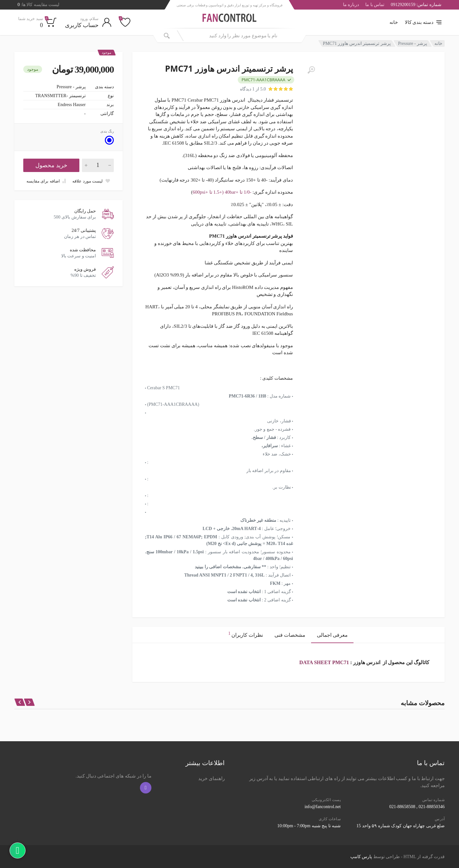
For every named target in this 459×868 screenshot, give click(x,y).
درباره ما (351, 5)
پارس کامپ (361, 857)
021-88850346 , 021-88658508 (417, 807)
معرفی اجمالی (332, 635)
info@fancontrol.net (323, 807)
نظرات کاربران (246, 634)
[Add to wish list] (91, 181)
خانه (394, 22)
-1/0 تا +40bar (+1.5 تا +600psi (222, 192)
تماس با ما (375, 5)
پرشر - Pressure (413, 43)
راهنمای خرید (211, 778)
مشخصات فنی (290, 635)
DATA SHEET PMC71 (324, 662)
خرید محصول (51, 165)
